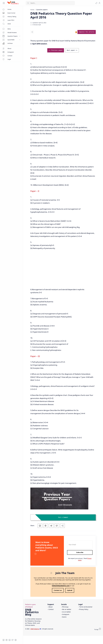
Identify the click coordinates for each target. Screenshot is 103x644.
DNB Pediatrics (36, 629)
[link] (87, 32)
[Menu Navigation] (4, 3)
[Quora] (16, 640)
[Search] (50, 3)
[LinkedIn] (10, 640)
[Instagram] (7, 640)
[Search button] (28, 3)
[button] (96, 3)
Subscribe (80, 552)
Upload (70, 590)
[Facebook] (4, 640)
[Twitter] (13, 640)
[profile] (99, 3)
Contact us (58, 590)
